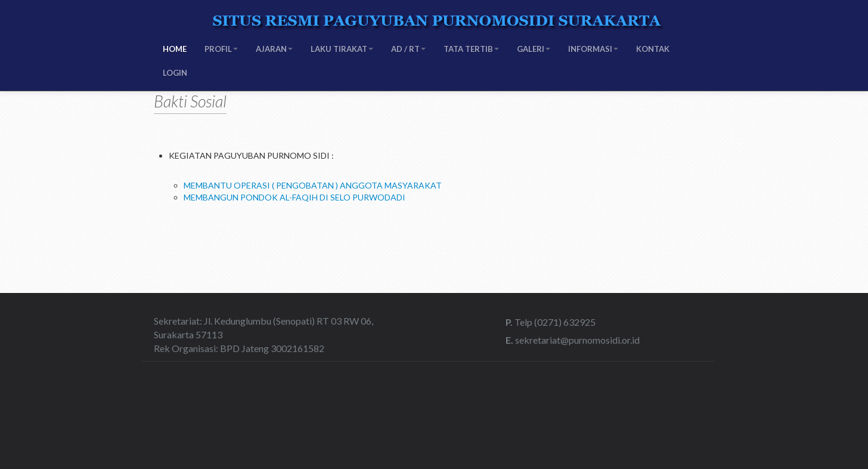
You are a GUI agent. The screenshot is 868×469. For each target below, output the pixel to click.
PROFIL (221, 49)
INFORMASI (593, 49)
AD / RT (408, 49)
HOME (175, 49)
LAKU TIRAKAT (342, 49)
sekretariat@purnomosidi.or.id (576, 340)
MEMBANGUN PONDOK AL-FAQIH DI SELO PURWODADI (294, 197)
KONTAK (653, 49)
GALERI (534, 49)
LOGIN (175, 73)
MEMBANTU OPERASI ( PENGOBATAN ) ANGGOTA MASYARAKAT (313, 185)
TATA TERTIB (471, 49)
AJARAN (274, 49)
